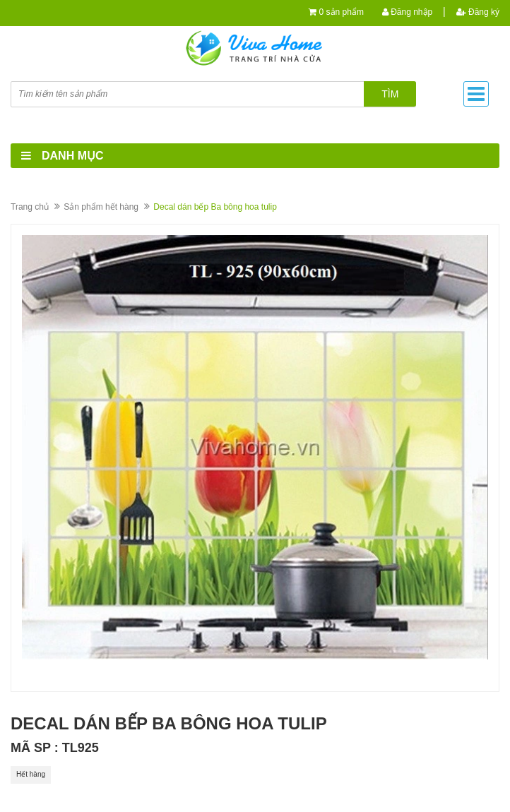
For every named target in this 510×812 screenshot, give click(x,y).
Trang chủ (30, 207)
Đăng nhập (407, 12)
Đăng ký (478, 12)
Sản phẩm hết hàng (101, 207)
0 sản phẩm (342, 12)
